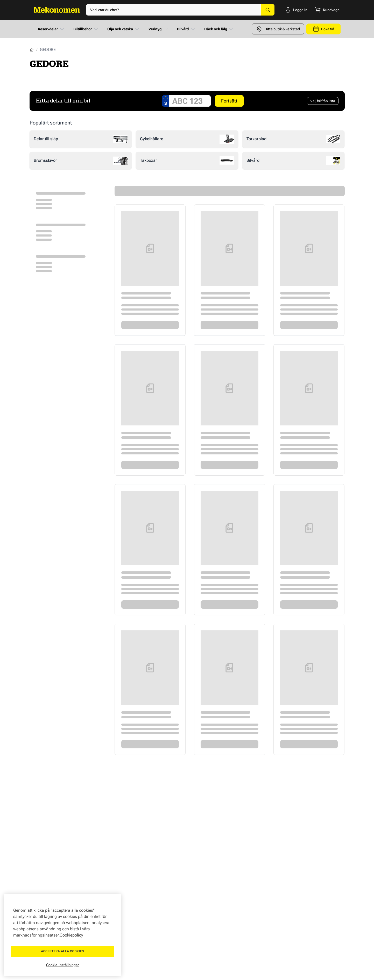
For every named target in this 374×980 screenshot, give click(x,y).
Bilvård (186, 29)
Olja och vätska (124, 29)
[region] (62, 935)
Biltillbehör (86, 29)
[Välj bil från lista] (323, 101)
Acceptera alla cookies (62, 951)
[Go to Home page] (57, 10)
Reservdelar (51, 29)
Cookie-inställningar (63, 965)
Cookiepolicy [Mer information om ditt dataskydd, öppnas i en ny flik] (71, 935)
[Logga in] (290, 10)
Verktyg (159, 29)
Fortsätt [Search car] (229, 101)
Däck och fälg (219, 29)
